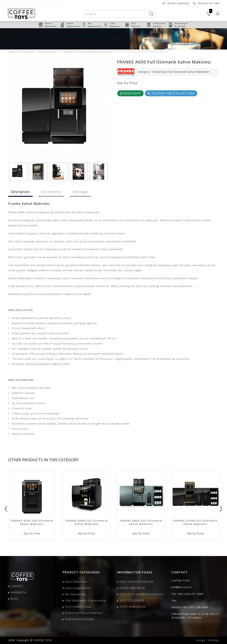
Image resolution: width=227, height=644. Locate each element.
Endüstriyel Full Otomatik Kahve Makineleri (87, 52)
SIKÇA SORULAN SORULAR (136, 582)
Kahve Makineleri (48, 52)
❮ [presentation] (6, 508)
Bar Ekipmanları (75, 594)
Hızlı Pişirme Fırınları (78, 607)
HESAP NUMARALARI (133, 607)
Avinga (201, 640)
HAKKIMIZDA (19, 592)
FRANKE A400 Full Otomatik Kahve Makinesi (86, 522)
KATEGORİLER (26, 52)
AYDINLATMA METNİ (132, 588)
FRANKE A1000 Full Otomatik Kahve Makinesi (195, 522)
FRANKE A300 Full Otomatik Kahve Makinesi (32, 522)
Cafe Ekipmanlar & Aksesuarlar (86, 600)
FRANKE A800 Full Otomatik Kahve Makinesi (141, 522)
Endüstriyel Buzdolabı (80, 619)
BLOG (14, 599)
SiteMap (213, 640)
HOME (12, 52)
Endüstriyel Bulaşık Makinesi (84, 613)
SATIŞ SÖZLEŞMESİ (132, 600)
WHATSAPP (130, 93)
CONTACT (17, 586)
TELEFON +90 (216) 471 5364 (171, 93)
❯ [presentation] (221, 508)
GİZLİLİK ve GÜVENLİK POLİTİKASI (142, 594)
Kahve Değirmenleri (78, 588)
